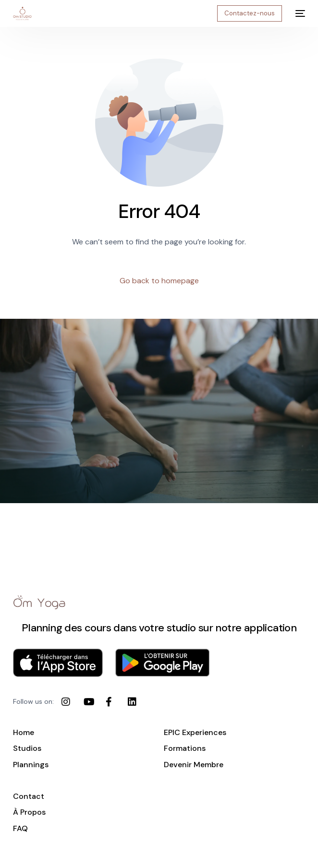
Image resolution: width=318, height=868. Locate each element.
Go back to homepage (159, 281)
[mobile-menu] (298, 13)
